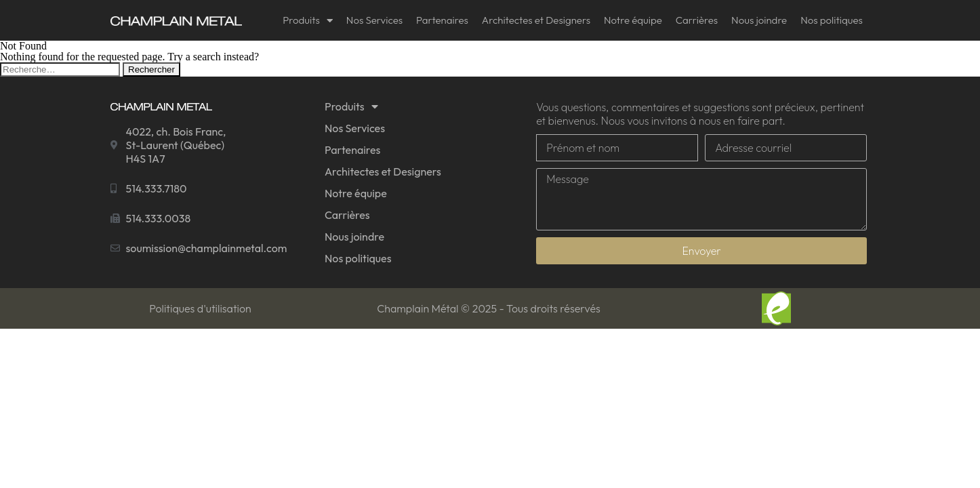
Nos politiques (832, 20)
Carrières (697, 20)
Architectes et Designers (536, 20)
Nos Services (374, 20)
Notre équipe (633, 20)
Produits (308, 21)
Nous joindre (759, 20)
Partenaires (442, 20)
